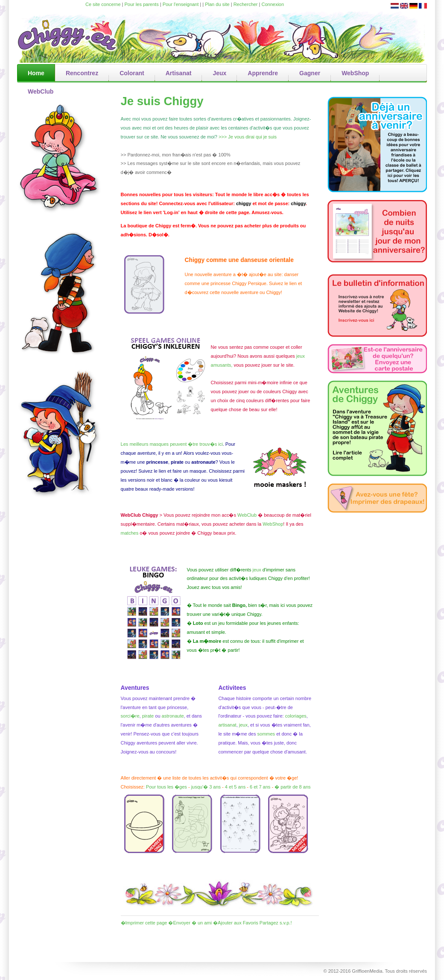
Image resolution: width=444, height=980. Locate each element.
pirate (149, 716)
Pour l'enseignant (181, 4)
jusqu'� (200, 787)
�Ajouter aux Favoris (236, 923)
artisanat (227, 725)
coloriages (296, 716)
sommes (266, 734)
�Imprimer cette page (144, 923)
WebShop (273, 524)
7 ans (264, 787)
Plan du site (217, 4)
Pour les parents (142, 4)
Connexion (273, 4)
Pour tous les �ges (166, 787)
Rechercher (246, 4)
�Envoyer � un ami (190, 923)
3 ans (215, 787)
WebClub (247, 515)
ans (242, 787)
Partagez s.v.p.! (276, 923)
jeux (243, 725)
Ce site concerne (103, 4)
